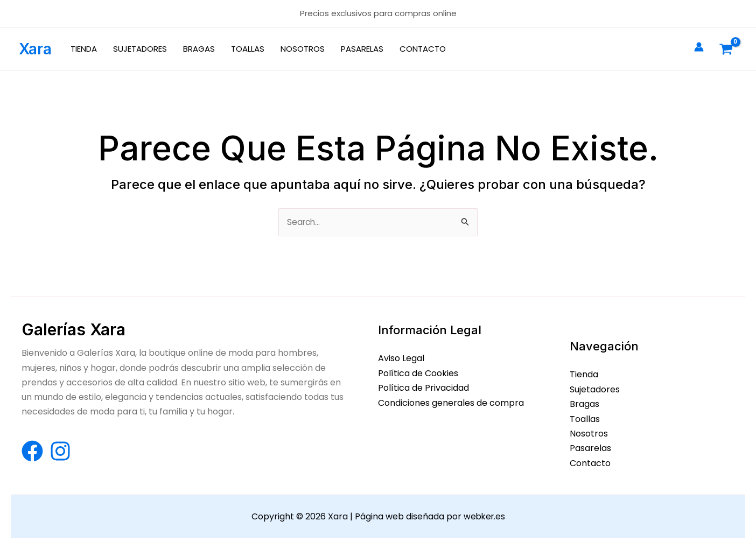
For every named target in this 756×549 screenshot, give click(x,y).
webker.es (484, 516)
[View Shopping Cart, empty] (726, 49)
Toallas (585, 419)
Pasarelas (590, 449)
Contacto (590, 463)
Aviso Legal (401, 359)
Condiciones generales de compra (451, 403)
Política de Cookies (418, 374)
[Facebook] (32, 452)
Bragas (584, 404)
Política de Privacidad (423, 388)
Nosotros (589, 434)
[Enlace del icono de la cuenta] (699, 47)
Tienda (584, 375)
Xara (35, 49)
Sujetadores (595, 390)
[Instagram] (60, 452)
